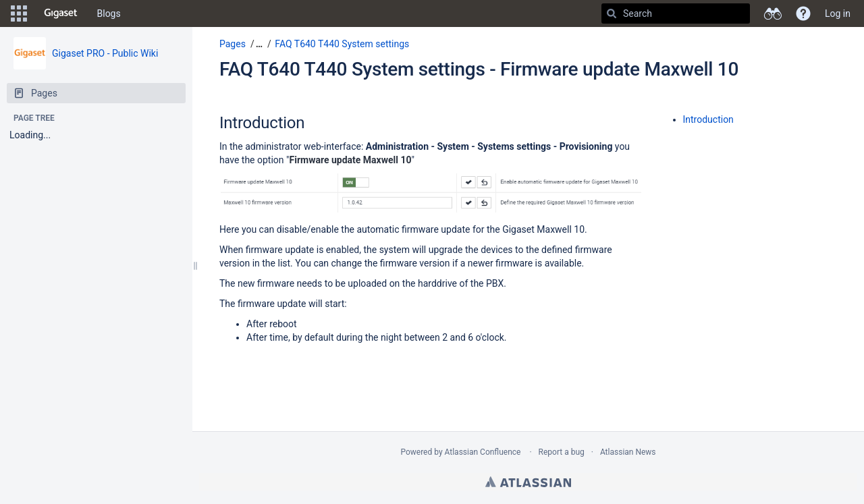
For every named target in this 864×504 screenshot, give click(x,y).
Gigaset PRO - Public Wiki (105, 53)
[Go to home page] (61, 13)
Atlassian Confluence (483, 452)
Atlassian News (628, 452)
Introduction (708, 119)
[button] (19, 13)
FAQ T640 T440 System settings (342, 44)
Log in (838, 13)
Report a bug (562, 452)
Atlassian (528, 482)
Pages (233, 44)
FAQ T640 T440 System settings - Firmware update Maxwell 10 (479, 69)
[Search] (612, 13)
